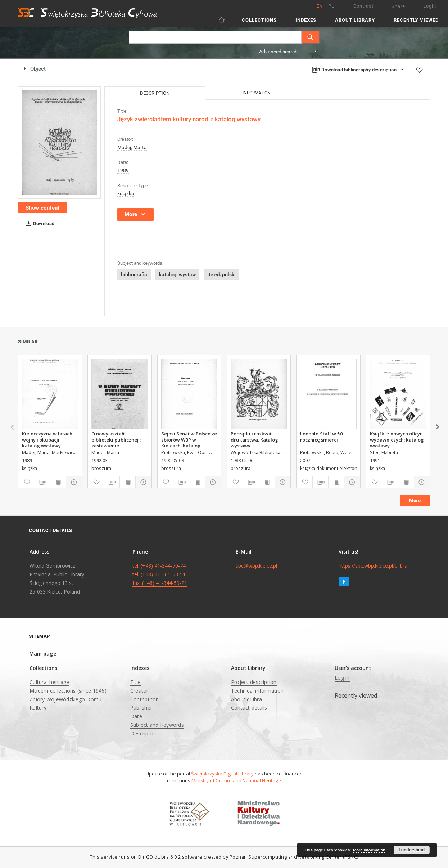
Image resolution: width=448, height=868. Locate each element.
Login (430, 6)
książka (126, 193)
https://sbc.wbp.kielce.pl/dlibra (373, 566)
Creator (139, 691)
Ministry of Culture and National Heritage (237, 780)
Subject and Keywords (157, 725)
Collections (259, 20)
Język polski (222, 274)
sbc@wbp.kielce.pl (256, 566)
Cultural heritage (49, 682)
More (415, 500)
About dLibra (246, 699)
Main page (43, 654)
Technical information (257, 691)
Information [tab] (257, 93)
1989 (123, 170)
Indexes (306, 20)
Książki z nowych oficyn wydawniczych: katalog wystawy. (397, 439)
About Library (355, 20)
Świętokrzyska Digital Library (222, 774)
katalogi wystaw (177, 274)
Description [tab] (155, 93)
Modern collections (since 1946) (68, 691)
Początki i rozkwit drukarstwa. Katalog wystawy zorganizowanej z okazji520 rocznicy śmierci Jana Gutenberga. (254, 439)
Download (39, 224)
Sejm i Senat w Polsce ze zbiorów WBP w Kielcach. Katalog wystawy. (189, 439)
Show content (43, 208)
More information (369, 850)
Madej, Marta (132, 147)
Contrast (363, 6)
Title (135, 682)
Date (136, 716)
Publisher (141, 708)
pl (331, 6)
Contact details (249, 708)
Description (144, 733)
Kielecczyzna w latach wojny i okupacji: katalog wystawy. (47, 439)
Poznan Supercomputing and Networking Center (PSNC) (294, 857)
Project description (254, 682)
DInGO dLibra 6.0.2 (159, 857)
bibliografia (134, 274)
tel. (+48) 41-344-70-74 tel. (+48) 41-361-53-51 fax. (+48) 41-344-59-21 (160, 574)
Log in (342, 678)
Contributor (144, 699)
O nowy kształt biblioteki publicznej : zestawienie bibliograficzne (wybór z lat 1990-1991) (119, 439)
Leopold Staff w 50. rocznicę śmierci (322, 437)
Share (398, 6)
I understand (412, 850)
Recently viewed (416, 20)
